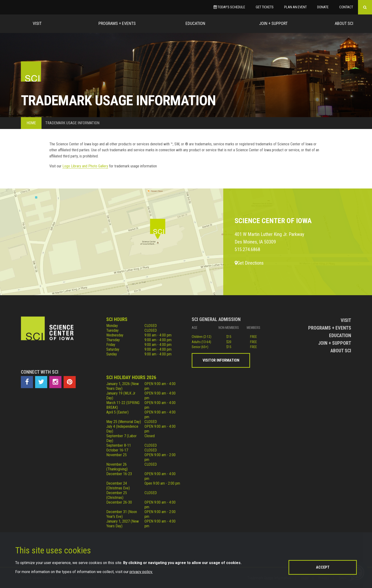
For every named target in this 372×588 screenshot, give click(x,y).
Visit (37, 23)
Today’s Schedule (229, 7)
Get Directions (249, 263)
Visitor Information (221, 360)
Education (195, 23)
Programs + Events (117, 23)
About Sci (344, 23)
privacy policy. (141, 572)
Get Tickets (265, 7)
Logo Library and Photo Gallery (85, 166)
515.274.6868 (247, 249)
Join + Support (273, 23)
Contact (346, 7)
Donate (323, 7)
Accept (323, 567)
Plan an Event (295, 7)
